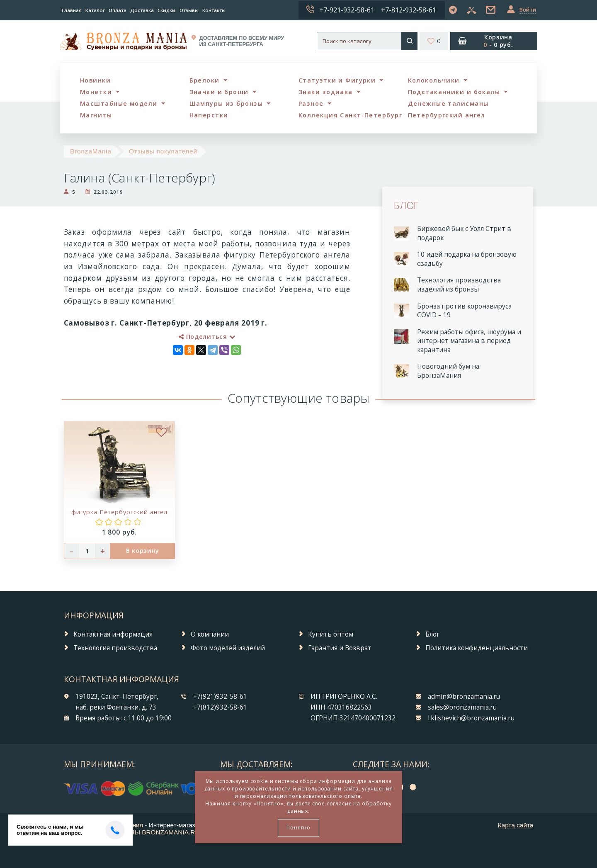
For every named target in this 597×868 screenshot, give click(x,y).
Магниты (96, 115)
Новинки (95, 80)
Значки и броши (219, 92)
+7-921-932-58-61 (347, 10)
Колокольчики (434, 80)
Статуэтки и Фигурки (337, 80)
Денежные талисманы (448, 103)
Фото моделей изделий (228, 648)
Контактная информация (113, 634)
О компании (210, 634)
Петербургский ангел (447, 115)
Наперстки (209, 115)
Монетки (96, 92)
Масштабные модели (119, 103)
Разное (311, 103)
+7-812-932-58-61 (409, 10)
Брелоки (205, 80)
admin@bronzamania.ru (464, 697)
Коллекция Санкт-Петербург (350, 115)
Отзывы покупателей (163, 151)
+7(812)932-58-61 (220, 707)
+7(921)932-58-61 (220, 697)
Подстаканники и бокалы (454, 92)
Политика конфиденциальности (477, 648)
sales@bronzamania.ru (462, 707)
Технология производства (115, 648)
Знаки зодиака (326, 92)
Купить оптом (331, 634)
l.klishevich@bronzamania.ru (471, 718)
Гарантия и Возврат (340, 648)
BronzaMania (91, 151)
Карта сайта (516, 825)
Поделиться (207, 337)
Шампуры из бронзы (226, 103)
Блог (432, 634)
